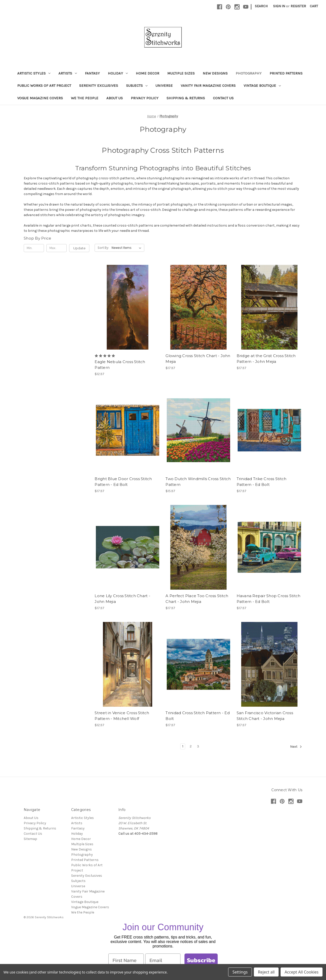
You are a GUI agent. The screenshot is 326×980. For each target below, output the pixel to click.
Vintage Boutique (262, 86)
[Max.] (57, 248)
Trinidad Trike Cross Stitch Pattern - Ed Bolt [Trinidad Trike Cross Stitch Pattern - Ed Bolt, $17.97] (262, 482)
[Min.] (34, 248)
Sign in (279, 6)
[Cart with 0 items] (314, 6)
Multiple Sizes (181, 73)
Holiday (118, 73)
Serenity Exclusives (99, 86)
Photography (249, 73)
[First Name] (126, 960)
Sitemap (30, 839)
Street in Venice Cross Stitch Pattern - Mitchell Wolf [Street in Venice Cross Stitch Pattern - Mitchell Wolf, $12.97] (122, 716)
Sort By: (103, 248)
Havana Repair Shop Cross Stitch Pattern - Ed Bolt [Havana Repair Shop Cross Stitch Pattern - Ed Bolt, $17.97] (269, 599)
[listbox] (127, 248)
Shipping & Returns (186, 98)
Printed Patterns (286, 73)
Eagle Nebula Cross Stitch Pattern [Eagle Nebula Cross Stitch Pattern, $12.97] (120, 365)
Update (79, 248)
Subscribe (201, 960)
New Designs (215, 73)
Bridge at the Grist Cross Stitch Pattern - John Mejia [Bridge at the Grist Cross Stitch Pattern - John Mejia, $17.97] (266, 359)
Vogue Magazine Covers (40, 98)
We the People (85, 98)
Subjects (137, 86)
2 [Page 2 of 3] (191, 746)
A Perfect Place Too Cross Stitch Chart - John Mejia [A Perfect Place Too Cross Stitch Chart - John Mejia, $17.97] (197, 599)
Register (298, 6)
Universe (164, 86)
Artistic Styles (34, 73)
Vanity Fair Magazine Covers (208, 86)
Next (296, 747)
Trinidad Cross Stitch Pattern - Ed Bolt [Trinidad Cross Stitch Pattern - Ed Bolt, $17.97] (198, 716)
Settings (240, 972)
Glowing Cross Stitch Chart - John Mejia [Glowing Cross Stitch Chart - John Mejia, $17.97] (198, 359)
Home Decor (148, 73)
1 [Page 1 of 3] (183, 746)
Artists (68, 73)
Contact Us (223, 98)
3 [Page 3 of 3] (198, 746)
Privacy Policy (145, 98)
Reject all (266, 972)
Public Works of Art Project (44, 86)
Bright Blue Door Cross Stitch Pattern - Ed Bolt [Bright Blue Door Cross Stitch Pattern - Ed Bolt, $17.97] (123, 482)
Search (261, 6)
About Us (115, 98)
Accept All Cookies (302, 972)
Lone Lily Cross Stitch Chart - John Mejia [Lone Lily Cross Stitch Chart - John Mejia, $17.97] (122, 599)
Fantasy (92, 73)
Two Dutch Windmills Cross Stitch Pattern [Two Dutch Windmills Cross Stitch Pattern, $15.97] (198, 482)
